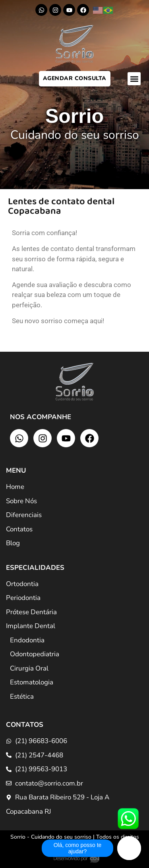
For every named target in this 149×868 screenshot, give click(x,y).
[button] (134, 79)
